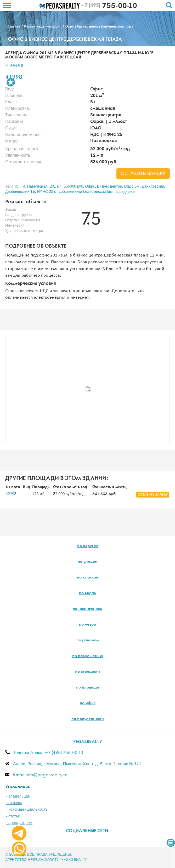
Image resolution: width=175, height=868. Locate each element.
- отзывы (14, 803)
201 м (56, 187)
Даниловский (153, 187)
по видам (88, 593)
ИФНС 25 (45, 192)
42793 (11, 494)
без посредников (121, 192)
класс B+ (132, 187)
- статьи (13, 816)
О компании (18, 787)
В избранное (11, 82)
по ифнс (88, 703)
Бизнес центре (109, 187)
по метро (87, 625)
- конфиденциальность (27, 809)
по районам (87, 641)
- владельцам (18, 796)
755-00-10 (109, 7)
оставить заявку (143, 174)
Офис (90, 187)
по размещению (87, 656)
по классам (88, 578)
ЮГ (18, 187)
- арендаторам (19, 823)
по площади (88, 688)
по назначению (87, 609)
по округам (88, 546)
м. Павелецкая (35, 187)
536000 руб (73, 187)
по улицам (87, 562)
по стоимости (87, 672)
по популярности (88, 719)
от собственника (68, 192)
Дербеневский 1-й (20, 192)
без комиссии (95, 192)
